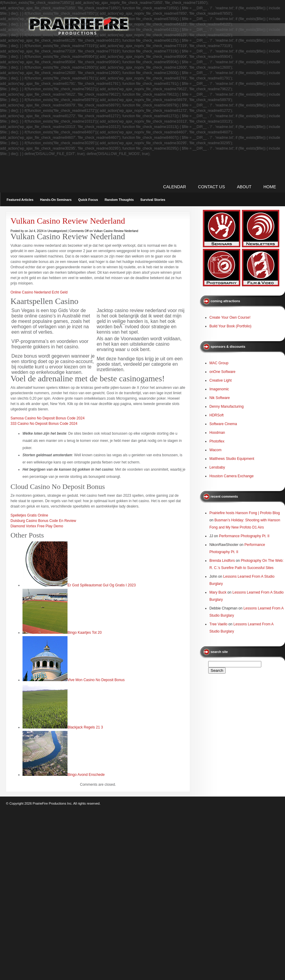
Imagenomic (219, 389)
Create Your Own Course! (230, 317)
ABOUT (244, 187)
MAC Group (219, 363)
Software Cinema (223, 424)
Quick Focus (88, 200)
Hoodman (217, 433)
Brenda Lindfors (222, 561)
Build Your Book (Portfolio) (230, 326)
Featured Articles (20, 200)
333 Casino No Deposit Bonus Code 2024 (44, 424)
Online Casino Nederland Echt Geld (39, 292)
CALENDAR (175, 187)
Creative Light (220, 380)
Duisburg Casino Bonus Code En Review (43, 521)
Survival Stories (153, 200)
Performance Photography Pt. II (244, 536)
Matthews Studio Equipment (232, 459)
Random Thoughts (119, 200)
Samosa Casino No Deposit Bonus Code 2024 (48, 418)
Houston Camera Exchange (231, 476)
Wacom (215, 450)
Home (270, 187)
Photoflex (217, 441)
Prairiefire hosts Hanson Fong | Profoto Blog (245, 513)
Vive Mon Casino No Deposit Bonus (96, 680)
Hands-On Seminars (56, 200)
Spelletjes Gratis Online (29, 515)
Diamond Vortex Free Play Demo (37, 526)
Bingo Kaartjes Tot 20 (85, 633)
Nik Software (220, 398)
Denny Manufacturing (226, 407)
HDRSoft (216, 415)
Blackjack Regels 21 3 (85, 727)
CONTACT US (211, 187)
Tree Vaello (218, 624)
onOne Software (222, 372)
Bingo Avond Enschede (86, 775)
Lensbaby (217, 467)
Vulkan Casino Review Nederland (68, 221)
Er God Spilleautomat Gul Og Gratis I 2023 (102, 585)
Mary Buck (218, 592)
